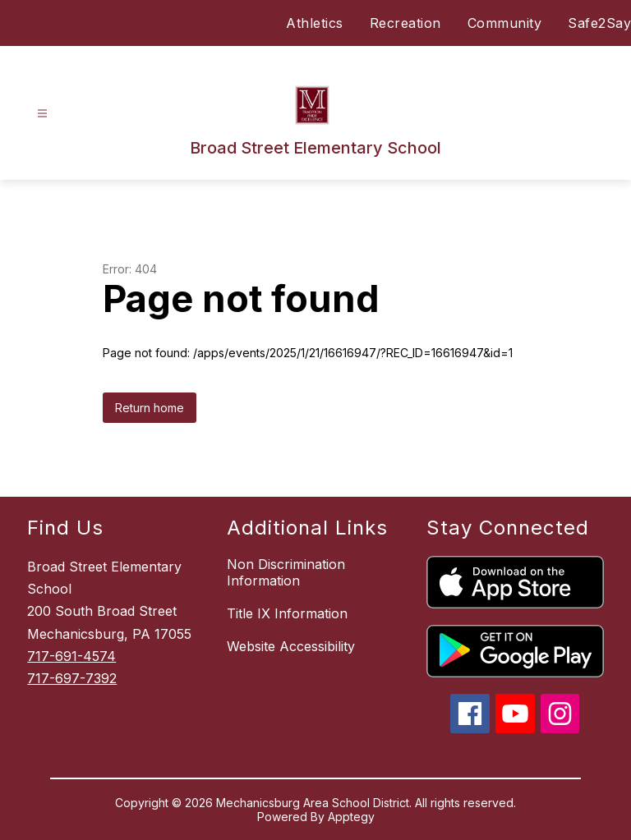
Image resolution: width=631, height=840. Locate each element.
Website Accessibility (291, 646)
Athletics (315, 23)
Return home (150, 408)
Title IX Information (287, 613)
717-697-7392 (72, 678)
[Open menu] (42, 114)
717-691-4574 (71, 656)
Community (505, 23)
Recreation (405, 23)
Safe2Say (599, 23)
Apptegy (351, 817)
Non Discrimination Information (286, 572)
